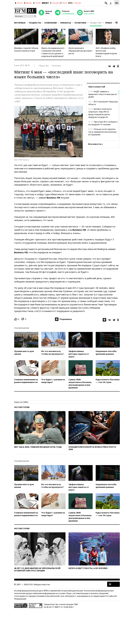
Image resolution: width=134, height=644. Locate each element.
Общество (96, 23)
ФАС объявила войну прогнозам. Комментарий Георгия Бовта (106, 52)
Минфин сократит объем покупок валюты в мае (26, 49)
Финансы (66, 23)
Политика (80, 23)
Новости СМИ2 (21, 402)
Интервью (20, 23)
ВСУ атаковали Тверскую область (103, 103)
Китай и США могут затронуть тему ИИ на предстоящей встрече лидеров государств (100, 113)
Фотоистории (22, 407)
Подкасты (35, 23)
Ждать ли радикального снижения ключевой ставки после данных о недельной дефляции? (53, 52)
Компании (51, 23)
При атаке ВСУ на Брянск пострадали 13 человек (103, 123)
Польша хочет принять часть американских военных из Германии (102, 132)
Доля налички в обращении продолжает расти (80, 51)
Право (109, 23)
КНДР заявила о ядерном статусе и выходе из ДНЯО (103, 94)
